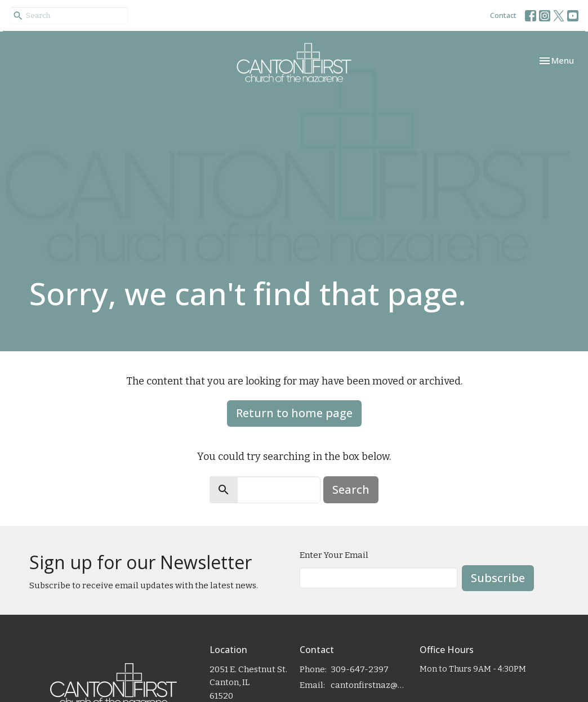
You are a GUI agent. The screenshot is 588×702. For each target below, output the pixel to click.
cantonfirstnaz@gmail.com (369, 685)
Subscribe (498, 578)
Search (351, 489)
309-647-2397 (360, 669)
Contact (503, 15)
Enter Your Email (334, 555)
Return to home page (294, 413)
